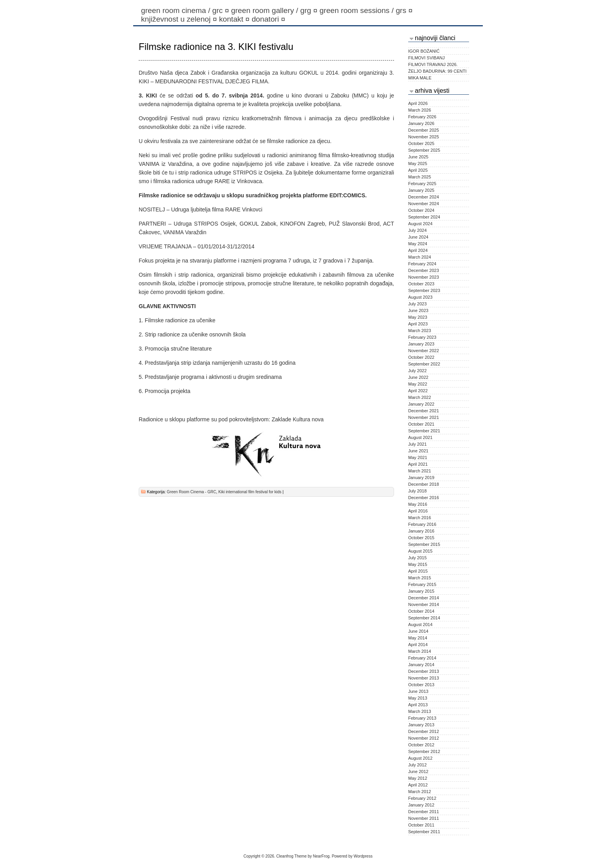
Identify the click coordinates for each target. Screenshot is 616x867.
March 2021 (420, 471)
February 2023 (422, 337)
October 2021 (421, 424)
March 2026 (420, 110)
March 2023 (420, 331)
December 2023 (423, 270)
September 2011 (424, 832)
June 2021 (418, 451)
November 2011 (423, 818)
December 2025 (423, 130)
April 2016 (418, 511)
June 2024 (418, 237)
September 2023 (424, 290)
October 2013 (421, 685)
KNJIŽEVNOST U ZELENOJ (180, 19)
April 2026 (418, 103)
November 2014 (423, 604)
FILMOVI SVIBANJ (426, 58)
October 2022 (421, 357)
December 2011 (423, 812)
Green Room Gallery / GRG (275, 10)
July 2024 (417, 230)
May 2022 (418, 384)
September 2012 (424, 751)
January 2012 (421, 805)
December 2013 (423, 671)
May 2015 (418, 564)
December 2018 (423, 484)
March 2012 (420, 792)
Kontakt (235, 19)
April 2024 (418, 250)
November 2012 (423, 738)
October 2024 (421, 210)
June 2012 (418, 771)
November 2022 (423, 351)
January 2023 (421, 344)
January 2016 (421, 531)
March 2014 (420, 651)
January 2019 (421, 478)
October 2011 (421, 825)
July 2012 (417, 765)
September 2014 (424, 618)
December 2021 (423, 411)
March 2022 (420, 397)
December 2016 (423, 498)
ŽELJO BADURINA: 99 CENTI (437, 71)
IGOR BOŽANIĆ (424, 51)
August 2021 (420, 437)
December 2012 (423, 731)
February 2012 (422, 798)
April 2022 (418, 391)
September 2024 (424, 217)
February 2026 (422, 117)
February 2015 (422, 584)
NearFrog (321, 856)
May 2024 (418, 244)
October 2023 (421, 284)
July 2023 (417, 304)
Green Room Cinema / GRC (186, 10)
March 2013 (420, 711)
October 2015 (421, 538)
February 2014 (422, 658)
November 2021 (423, 417)
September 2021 (424, 431)
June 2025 (418, 157)
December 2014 (423, 598)
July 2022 (417, 371)
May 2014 (418, 638)
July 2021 (417, 444)
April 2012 (418, 785)
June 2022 (418, 377)
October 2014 (421, 611)
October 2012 (421, 745)
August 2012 (420, 758)
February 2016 (422, 524)
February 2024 (422, 264)
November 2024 (423, 204)
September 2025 (424, 150)
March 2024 (420, 257)
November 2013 (423, 678)
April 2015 (418, 571)
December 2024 (423, 197)
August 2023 (420, 297)
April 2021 (418, 464)
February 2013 (422, 718)
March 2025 (420, 177)
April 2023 (418, 324)
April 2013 (418, 705)
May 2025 (418, 163)
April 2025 (418, 170)
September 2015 (424, 544)
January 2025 (421, 190)
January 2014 (421, 665)
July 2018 (417, 491)
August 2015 (420, 551)
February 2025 (422, 184)
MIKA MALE (420, 78)
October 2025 (421, 143)
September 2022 (424, 364)
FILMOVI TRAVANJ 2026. (433, 64)
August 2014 (420, 625)
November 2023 (423, 277)
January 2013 (421, 725)
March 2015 (420, 578)
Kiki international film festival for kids (250, 492)
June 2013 (418, 691)
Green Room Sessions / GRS (367, 10)
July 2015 (417, 558)
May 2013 (418, 698)
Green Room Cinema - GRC (192, 492)
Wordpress (363, 856)
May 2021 (418, 457)
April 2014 (418, 645)
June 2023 (418, 310)
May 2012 (418, 778)
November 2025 (423, 137)
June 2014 (418, 631)
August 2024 (420, 224)
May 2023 (418, 317)
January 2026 (421, 123)
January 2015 (421, 591)
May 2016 (418, 504)
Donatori (270, 19)
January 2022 (421, 404)
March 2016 (420, 518)
